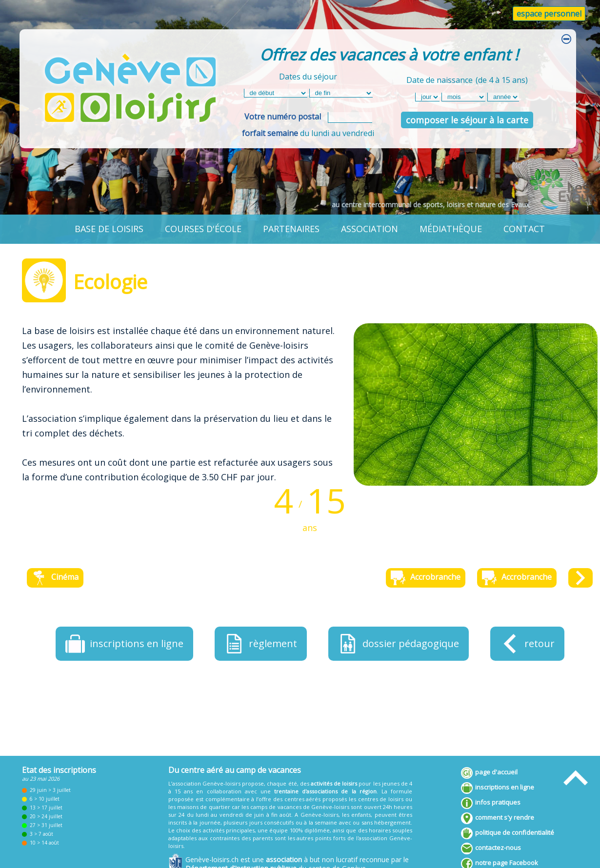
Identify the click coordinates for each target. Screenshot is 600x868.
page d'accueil (489, 773)
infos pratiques (491, 803)
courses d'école (203, 229)
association (370, 229)
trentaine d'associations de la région (325, 791)
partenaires (291, 229)
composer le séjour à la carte (467, 120)
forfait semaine (270, 133)
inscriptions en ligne (498, 788)
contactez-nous (491, 848)
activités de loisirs (334, 783)
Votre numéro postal (283, 117)
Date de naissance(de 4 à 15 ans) (467, 79)
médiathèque (451, 229)
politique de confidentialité (508, 833)
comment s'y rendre (498, 818)
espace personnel (549, 14)
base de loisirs (109, 229)
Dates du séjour (308, 77)
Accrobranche (426, 578)
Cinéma (55, 578)
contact (524, 229)
